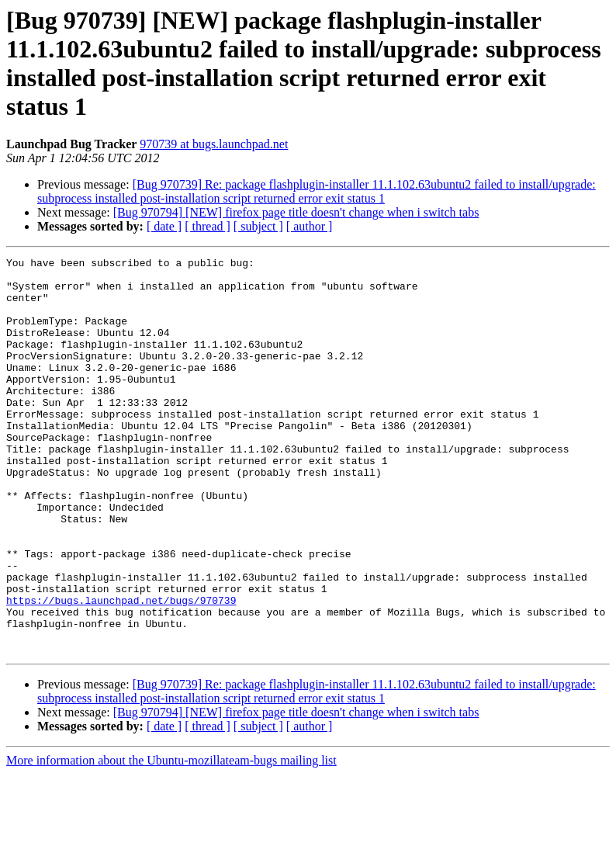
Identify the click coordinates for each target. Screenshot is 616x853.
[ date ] (164, 226)
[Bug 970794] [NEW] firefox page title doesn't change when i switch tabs (296, 212)
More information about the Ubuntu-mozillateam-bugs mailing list (171, 839)
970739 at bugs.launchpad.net (214, 144)
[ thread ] (208, 226)
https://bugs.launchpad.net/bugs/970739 (121, 670)
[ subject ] (258, 226)
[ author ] (310, 226)
